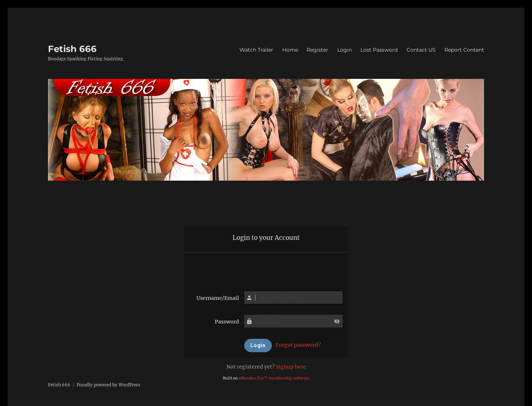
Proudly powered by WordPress (108, 385)
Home (290, 50)
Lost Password (379, 50)
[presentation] (266, 269)
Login (344, 50)
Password (227, 322)
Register (317, 50)
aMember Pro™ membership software (274, 378)
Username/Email (218, 298)
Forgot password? (298, 345)
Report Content (464, 50)
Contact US (421, 50)
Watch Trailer (256, 50)
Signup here (291, 367)
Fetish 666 (72, 49)
